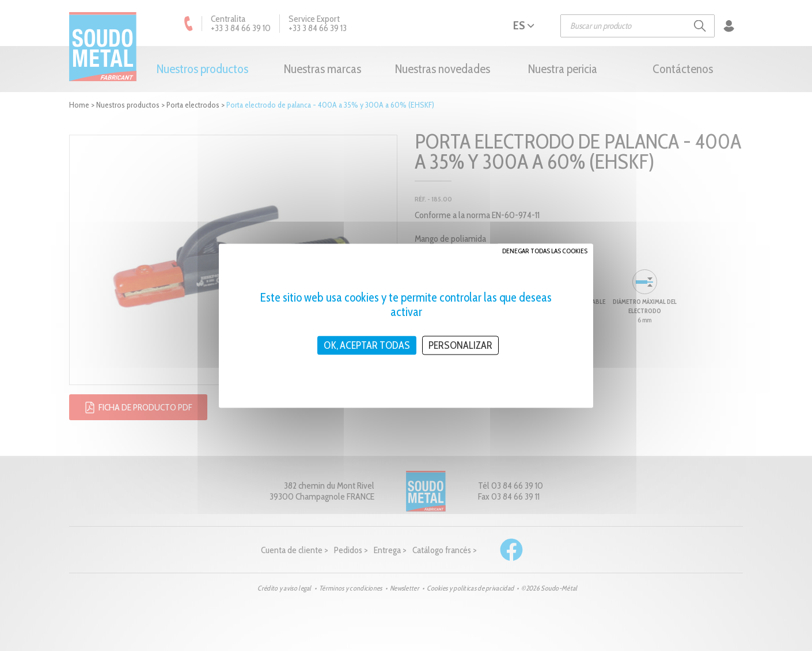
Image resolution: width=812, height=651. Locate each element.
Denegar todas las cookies (545, 250)
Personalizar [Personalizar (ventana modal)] (460, 345)
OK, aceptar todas (367, 345)
